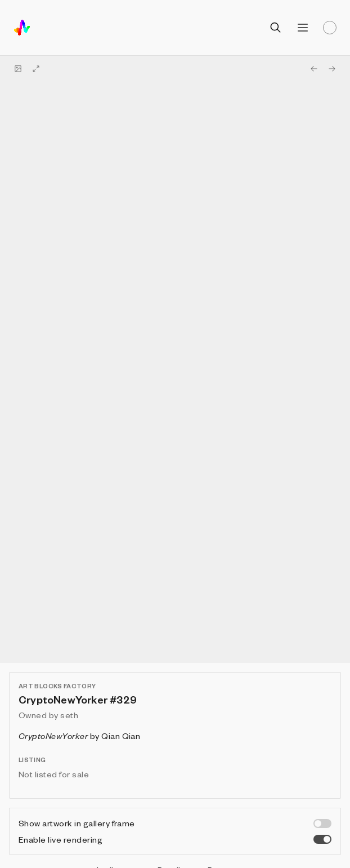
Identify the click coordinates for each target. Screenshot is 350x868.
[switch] (322, 824)
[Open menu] (303, 28)
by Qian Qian (79, 736)
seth (69, 715)
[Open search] (276, 28)
